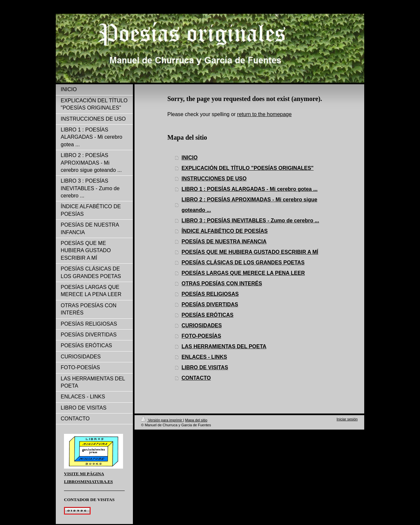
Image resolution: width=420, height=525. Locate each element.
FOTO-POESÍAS (201, 336)
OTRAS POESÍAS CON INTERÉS (222, 283)
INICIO (189, 158)
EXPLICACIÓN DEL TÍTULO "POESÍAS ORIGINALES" (247, 168)
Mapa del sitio (196, 420)
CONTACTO (196, 378)
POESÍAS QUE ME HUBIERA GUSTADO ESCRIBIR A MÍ (250, 252)
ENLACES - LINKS (204, 357)
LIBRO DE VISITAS (205, 367)
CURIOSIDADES (202, 325)
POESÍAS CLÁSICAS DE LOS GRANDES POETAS (243, 262)
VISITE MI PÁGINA (84, 474)
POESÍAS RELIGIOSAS (210, 294)
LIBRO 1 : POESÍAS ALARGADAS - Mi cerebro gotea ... (250, 189)
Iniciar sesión (347, 419)
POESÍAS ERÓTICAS (207, 315)
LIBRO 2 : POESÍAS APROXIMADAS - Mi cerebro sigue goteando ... (249, 205)
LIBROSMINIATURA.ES (88, 482)
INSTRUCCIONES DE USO (214, 179)
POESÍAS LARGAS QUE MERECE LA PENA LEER (243, 273)
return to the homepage (264, 114)
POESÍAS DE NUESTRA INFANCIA (224, 242)
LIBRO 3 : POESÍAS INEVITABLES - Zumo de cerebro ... (250, 221)
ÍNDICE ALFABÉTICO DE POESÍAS (225, 231)
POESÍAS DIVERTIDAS (210, 304)
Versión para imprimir (162, 420)
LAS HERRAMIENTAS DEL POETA (224, 346)
